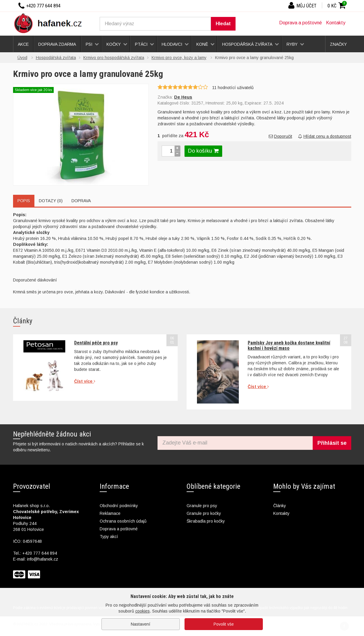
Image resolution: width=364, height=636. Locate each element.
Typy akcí (109, 537)
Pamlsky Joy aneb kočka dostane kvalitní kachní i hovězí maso (289, 345)
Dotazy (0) (51, 201)
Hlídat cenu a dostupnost (325, 136)
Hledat (223, 24)
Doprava (81, 201)
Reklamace (110, 513)
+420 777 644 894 (40, 553)
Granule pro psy (202, 506)
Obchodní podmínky (119, 506)
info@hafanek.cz (43, 559)
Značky (338, 44)
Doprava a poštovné (301, 23)
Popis (24, 201)
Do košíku (203, 151)
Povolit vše (224, 624)
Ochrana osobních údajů (123, 521)
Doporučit (280, 136)
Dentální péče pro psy (96, 343)
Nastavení (141, 624)
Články (280, 506)
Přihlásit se (332, 443)
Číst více (85, 381)
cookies (143, 611)
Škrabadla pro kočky (206, 521)
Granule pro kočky (204, 513)
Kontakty (336, 23)
